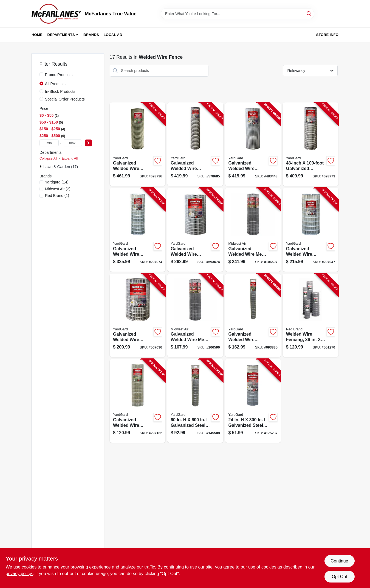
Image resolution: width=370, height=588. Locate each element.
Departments (61, 35)
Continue (339, 561)
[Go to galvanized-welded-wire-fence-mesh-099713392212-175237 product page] (253, 401)
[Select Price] (88, 143)
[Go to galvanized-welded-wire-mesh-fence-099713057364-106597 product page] (253, 230)
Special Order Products (65, 99)
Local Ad (113, 35)
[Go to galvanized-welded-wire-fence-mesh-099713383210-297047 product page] (311, 230)
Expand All (70, 158)
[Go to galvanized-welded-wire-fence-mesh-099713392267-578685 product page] (195, 144)
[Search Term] (238, 14)
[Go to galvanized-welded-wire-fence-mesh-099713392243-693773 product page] (311, 144)
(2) (58, 189)
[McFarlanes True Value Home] (56, 14)
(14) (57, 182)
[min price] (49, 143)
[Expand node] (41, 166)
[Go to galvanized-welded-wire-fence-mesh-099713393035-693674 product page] (195, 230)
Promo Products (59, 75)
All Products (55, 84)
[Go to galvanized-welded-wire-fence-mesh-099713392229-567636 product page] (138, 315)
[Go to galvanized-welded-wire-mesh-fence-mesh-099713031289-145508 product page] (195, 401)
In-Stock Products (60, 91)
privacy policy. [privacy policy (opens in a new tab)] (19, 574)
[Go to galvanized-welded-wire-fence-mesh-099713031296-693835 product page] (253, 315)
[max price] (72, 143)
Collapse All (48, 158)
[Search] (309, 13)
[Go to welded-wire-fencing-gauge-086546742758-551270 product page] (311, 315)
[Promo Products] (41, 74)
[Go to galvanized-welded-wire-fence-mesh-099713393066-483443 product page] (253, 144)
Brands (91, 35)
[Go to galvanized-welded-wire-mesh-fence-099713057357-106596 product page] (195, 315)
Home (37, 35)
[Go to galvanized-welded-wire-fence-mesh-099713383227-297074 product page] (138, 230)
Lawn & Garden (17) (61, 167)
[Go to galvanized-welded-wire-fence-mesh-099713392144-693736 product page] (138, 144)
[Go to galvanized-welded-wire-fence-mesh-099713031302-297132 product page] (138, 401)
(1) (57, 196)
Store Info (327, 35)
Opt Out (339, 577)
